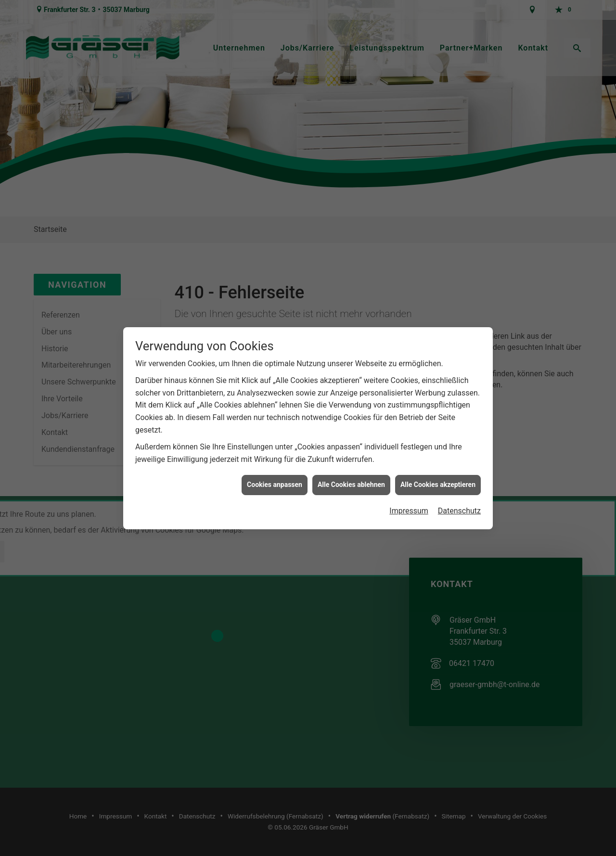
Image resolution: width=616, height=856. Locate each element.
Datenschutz (459, 492)
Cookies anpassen (275, 466)
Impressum (409, 492)
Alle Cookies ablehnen (351, 466)
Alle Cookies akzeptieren (438, 466)
